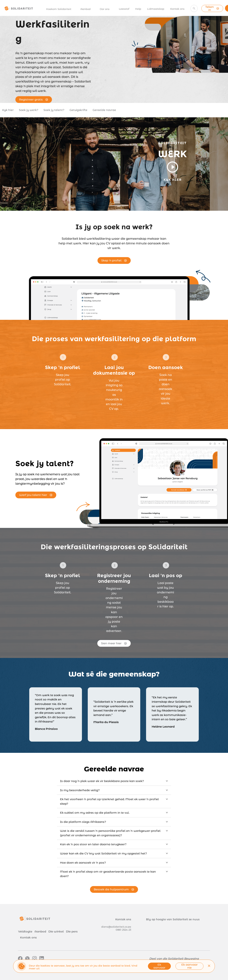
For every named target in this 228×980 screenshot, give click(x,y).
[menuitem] (60, 9)
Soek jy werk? (29, 110)
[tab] (114, 781)
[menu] (113, 8)
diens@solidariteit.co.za (116, 927)
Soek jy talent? (54, 110)
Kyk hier (8, 110)
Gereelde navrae (104, 110)
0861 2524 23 (123, 930)
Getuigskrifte (78, 110)
